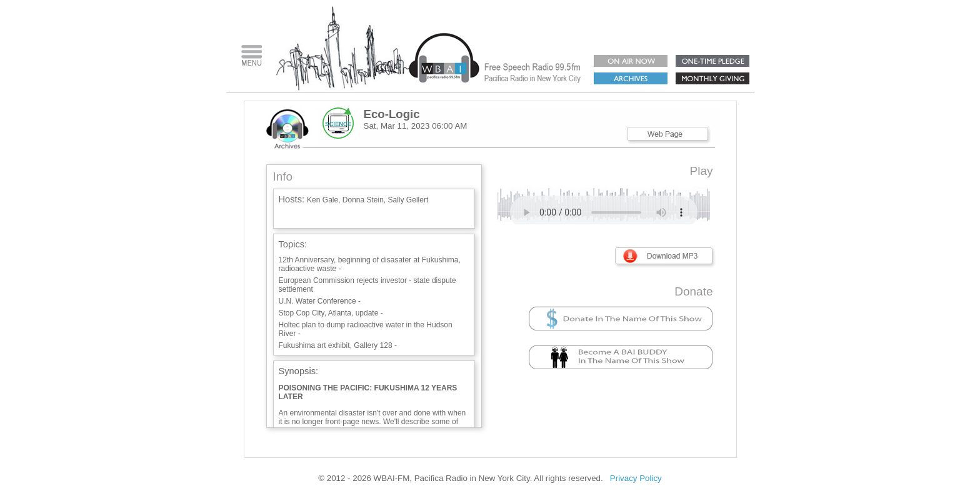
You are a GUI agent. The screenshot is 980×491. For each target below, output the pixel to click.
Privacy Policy (636, 478)
